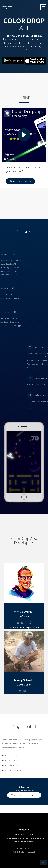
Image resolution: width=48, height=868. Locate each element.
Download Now (20, 181)
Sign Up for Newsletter (24, 795)
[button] (43, 7)
